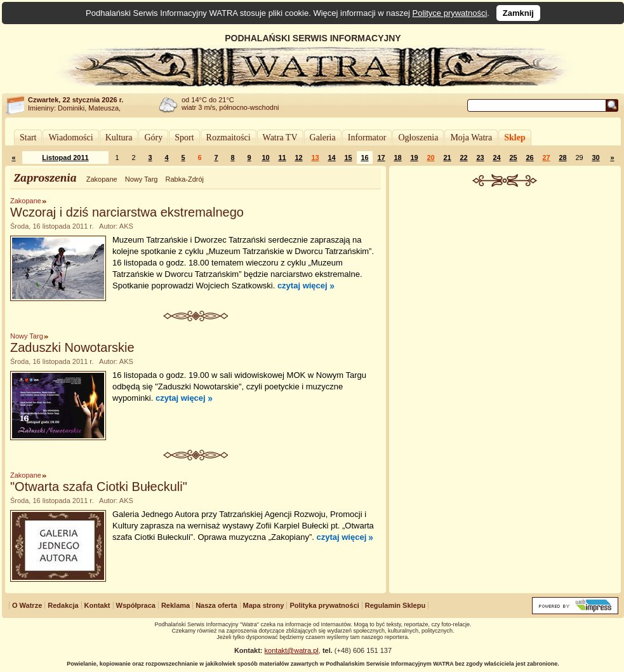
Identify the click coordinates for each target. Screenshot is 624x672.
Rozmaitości (229, 138)
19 (414, 158)
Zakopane (102, 179)
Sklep (514, 138)
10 (265, 158)
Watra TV (280, 138)
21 (447, 158)
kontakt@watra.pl (292, 650)
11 (282, 158)
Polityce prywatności (450, 13)
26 (529, 158)
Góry (153, 138)
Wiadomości (70, 138)
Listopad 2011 (65, 158)
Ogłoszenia (418, 138)
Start (28, 138)
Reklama (176, 605)
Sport (184, 138)
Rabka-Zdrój (184, 179)
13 (315, 158)
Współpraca (136, 605)
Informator (367, 138)
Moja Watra (471, 138)
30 (595, 158)
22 (463, 158)
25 (513, 158)
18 (397, 158)
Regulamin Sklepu (395, 605)
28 (562, 158)
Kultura (119, 138)
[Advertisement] (505, 384)
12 (298, 158)
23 (480, 158)
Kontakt (97, 605)
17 (381, 158)
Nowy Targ (142, 179)
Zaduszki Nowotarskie (72, 347)
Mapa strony (264, 605)
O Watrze (27, 605)
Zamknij (518, 13)
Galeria (323, 138)
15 (348, 158)
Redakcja (63, 605)
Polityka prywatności (324, 605)
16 (364, 158)
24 (496, 158)
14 (331, 158)
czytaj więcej (302, 286)
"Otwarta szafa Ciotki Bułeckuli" (99, 487)
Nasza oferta (216, 605)
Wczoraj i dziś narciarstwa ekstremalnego (127, 212)
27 (546, 158)
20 (430, 158)
